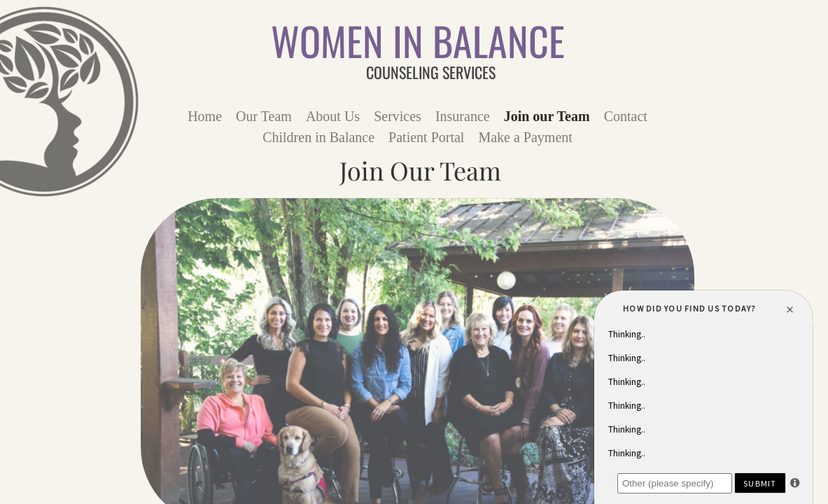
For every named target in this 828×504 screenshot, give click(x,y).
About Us (333, 116)
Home (205, 116)
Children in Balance (318, 137)
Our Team (264, 116)
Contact (626, 116)
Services (398, 116)
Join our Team (547, 116)
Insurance (463, 116)
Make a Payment (525, 137)
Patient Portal (426, 137)
